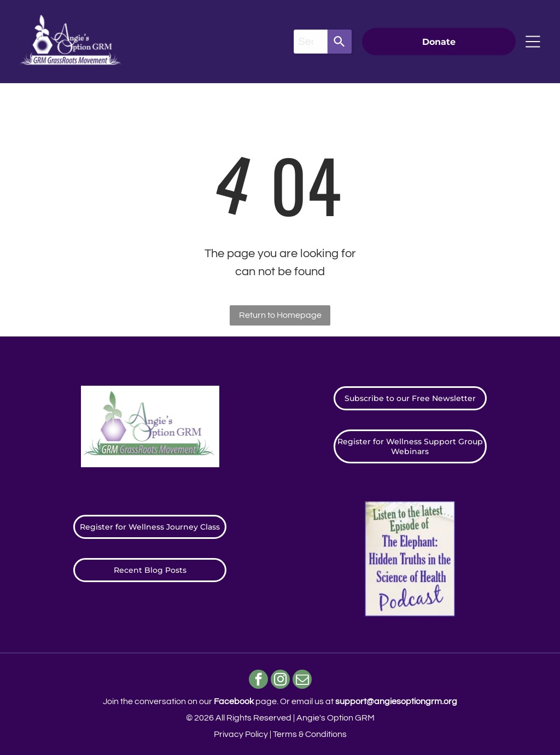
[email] (302, 681)
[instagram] (280, 681)
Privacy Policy (241, 734)
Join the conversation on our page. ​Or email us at (280, 701)
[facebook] (258, 681)
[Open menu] (533, 42)
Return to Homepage (280, 315)
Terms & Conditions (310, 734)
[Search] (340, 42)
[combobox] (311, 42)
